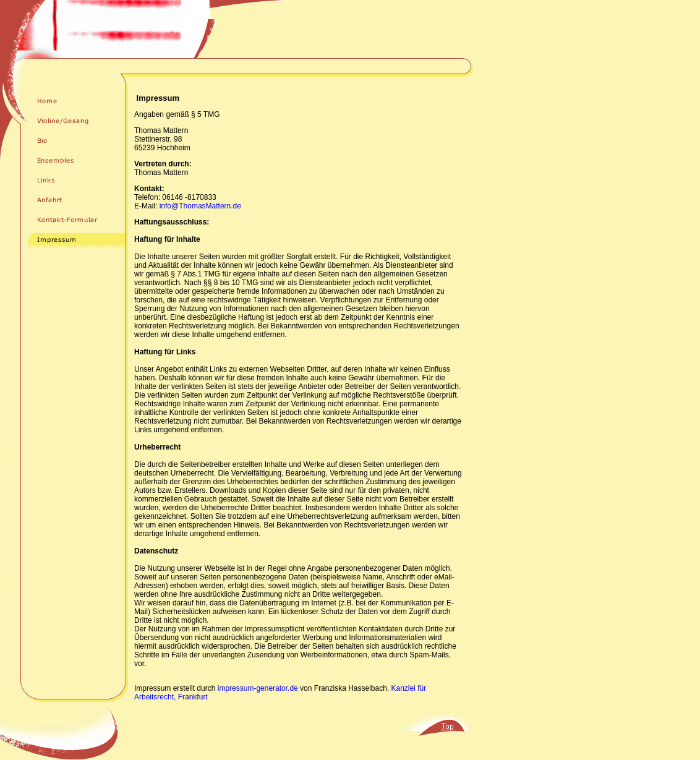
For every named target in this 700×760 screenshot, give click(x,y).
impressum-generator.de (258, 688)
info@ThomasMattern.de (200, 206)
